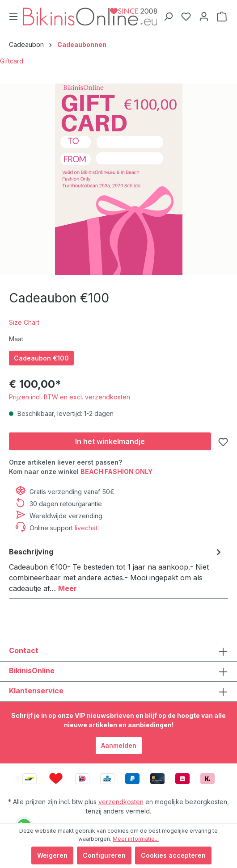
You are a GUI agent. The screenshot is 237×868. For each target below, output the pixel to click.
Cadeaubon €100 (41, 358)
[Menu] (13, 17)
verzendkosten (121, 802)
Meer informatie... (136, 839)
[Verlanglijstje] (186, 17)
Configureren (104, 855)
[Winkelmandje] (222, 17)
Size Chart (24, 322)
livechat (86, 528)
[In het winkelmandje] (110, 441)
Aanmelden (119, 745)
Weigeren (52, 855)
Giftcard (12, 61)
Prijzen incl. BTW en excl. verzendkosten (70, 397)
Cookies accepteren (173, 855)
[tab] (116, 570)
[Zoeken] (168, 17)
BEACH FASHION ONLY (116, 472)
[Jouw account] (204, 17)
